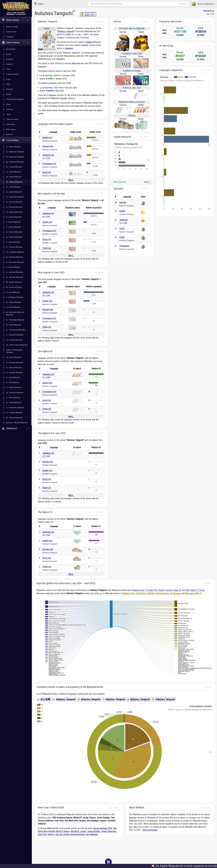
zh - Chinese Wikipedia (14, 418)
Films (8, 84)
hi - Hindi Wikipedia (13, 242)
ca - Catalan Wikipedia (14, 167)
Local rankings (15, 140)
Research (183, 4)
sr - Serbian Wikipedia (14, 367)
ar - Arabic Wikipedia (14, 147)
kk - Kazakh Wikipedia (14, 282)
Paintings (10, 89)
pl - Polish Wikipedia (13, 325)
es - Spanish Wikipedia (14, 202)
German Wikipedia (203, 4)
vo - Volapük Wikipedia (14, 413)
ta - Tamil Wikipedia (13, 377)
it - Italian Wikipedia (13, 267)
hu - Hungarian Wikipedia (15, 252)
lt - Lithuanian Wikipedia (15, 297)
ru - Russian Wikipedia (14, 340)
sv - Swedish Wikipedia (14, 372)
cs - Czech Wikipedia (14, 172)
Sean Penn (42, 834)
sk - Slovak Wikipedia (14, 357)
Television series (12, 119)
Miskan (148, 182)
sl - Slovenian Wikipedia (15, 362)
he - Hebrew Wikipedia (14, 237)
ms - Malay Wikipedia (14, 302)
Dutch (122, 228)
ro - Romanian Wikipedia (15, 335)
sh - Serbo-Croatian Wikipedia (17, 345)
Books (9, 54)
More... (71, 180)
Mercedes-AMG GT (194, 593)
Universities (10, 124)
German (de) (48, 146)
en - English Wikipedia (14, 192)
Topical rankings (15, 42)
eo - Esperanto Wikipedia (15, 197)
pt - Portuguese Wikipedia (16, 330)
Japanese (69, 48)
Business (9, 64)
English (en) (47, 138)
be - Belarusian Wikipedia (15, 157)
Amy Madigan (92, 834)
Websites (10, 134)
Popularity (10, 37)
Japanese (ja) (48, 155)
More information (150, 830)
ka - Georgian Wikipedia (15, 277)
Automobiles (11, 49)
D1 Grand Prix (151, 590)
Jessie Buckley (93, 831)
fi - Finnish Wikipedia (13, 222)
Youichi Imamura (162, 593)
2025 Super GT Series (195, 590)
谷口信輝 (45, 699)
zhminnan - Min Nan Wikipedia (17, 423)
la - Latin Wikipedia (13, 292)
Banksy (51, 834)
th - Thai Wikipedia (13, 382)
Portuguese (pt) (49, 164)
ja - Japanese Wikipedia (15, 272)
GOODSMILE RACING (145, 593)
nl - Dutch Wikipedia (13, 307)
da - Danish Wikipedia (14, 177)
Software (9, 109)
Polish (122, 237)
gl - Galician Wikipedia (14, 232)
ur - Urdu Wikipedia (13, 398)
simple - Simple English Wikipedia (14, 351)
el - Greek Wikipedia (13, 187)
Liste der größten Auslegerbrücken (70, 834)
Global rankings (15, 20)
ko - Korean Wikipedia (14, 287)
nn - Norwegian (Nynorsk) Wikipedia (15, 313)
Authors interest (12, 27)
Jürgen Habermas (109, 831)
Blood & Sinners (63, 831)
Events (9, 79)
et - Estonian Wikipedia (14, 207)
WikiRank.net (16, 428)
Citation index (11, 32)
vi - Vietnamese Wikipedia (15, 408)
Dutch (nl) (47, 172)
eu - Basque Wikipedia (14, 212)
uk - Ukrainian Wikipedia (15, 393)
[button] (96, 21)
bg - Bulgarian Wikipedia (15, 162)
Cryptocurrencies (12, 74)
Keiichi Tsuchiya (165, 590)
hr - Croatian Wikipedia (14, 247)
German (123, 202)
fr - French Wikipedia (13, 227)
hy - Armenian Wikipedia (15, 257)
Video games (11, 129)
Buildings (10, 59)
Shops (9, 104)
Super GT (177, 590)
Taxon (8, 114)
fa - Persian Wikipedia (14, 217)
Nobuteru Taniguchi (66, 31)
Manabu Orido (139, 590)
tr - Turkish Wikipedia (14, 387)
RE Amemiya (176, 593)
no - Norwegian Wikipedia (15, 320)
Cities (8, 69)
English (40, 4)
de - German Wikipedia (14, 182)
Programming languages (15, 99)
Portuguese (124, 246)
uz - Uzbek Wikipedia (14, 403)
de (74, 11)
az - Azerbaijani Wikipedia (15, 152)
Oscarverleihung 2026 (103, 828)
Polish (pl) (47, 248)
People (9, 94)
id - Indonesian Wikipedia (15, 262)
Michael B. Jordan (78, 831)
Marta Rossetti (118, 182)
